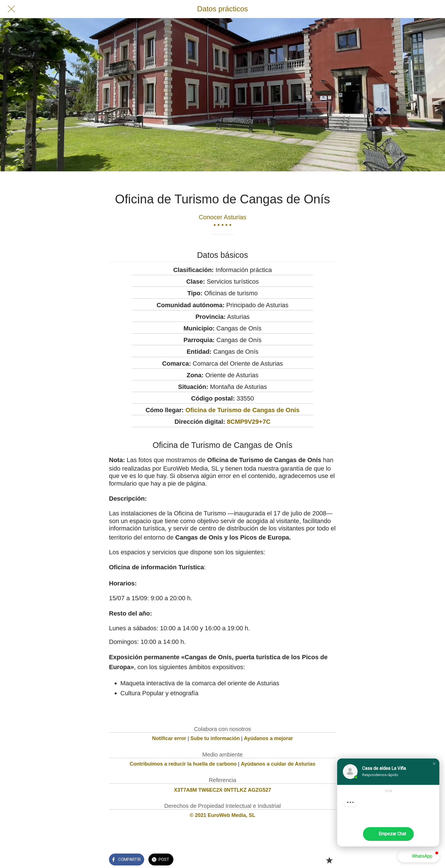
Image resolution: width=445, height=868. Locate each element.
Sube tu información (215, 738)
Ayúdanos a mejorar (268, 738)
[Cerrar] (11, 9)
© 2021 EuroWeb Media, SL (223, 815)
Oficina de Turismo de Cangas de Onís (242, 410)
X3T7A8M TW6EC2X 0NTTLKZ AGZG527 (222, 790)
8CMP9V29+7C (249, 422)
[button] (434, 764)
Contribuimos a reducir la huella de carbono (183, 764)
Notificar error (169, 738)
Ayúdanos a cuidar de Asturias (278, 764)
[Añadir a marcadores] (329, 860)
